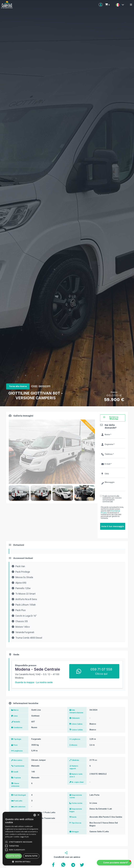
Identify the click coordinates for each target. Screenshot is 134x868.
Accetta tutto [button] (13, 856)
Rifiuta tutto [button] (31, 856)
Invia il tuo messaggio (113, 526)
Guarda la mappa (25, 682)
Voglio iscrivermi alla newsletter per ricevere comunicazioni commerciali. (112, 499)
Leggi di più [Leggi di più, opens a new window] (24, 837)
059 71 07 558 (101, 669)
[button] (92, 493)
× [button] (38, 815)
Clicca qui (101, 674)
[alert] (22, 839)
